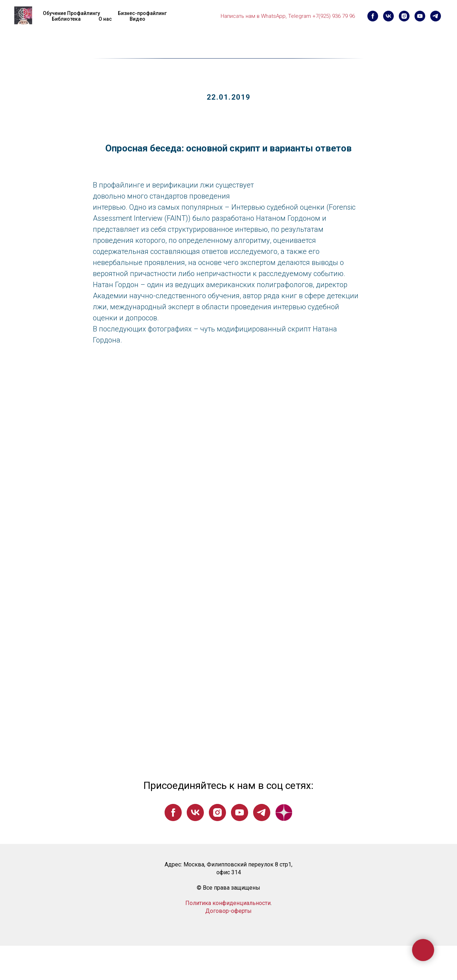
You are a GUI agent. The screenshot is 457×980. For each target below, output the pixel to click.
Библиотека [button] (66, 19)
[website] (284, 812)
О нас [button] (105, 19)
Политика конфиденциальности (228, 903)
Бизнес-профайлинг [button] (142, 13)
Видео (137, 19)
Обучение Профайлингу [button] (71, 13)
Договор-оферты (228, 911)
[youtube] (420, 16)
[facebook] (373, 16)
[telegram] (436, 16)
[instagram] (404, 16)
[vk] (388, 16)
